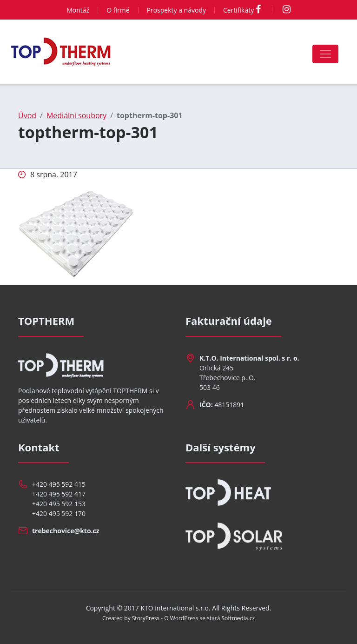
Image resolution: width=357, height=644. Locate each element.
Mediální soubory (76, 115)
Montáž (78, 10)
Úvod (27, 115)
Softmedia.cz (238, 618)
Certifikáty (238, 10)
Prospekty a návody (176, 10)
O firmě (118, 10)
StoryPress (146, 618)
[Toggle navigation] (325, 54)
